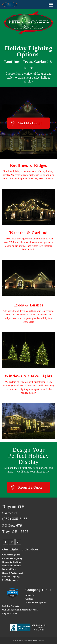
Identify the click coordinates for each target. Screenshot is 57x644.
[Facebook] (5, 542)
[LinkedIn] (18, 542)
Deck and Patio (9, 569)
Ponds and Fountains (12, 566)
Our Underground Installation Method (20, 610)
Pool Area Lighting (11, 577)
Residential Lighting (12, 562)
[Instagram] (12, 542)
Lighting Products (10, 606)
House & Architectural (13, 573)
